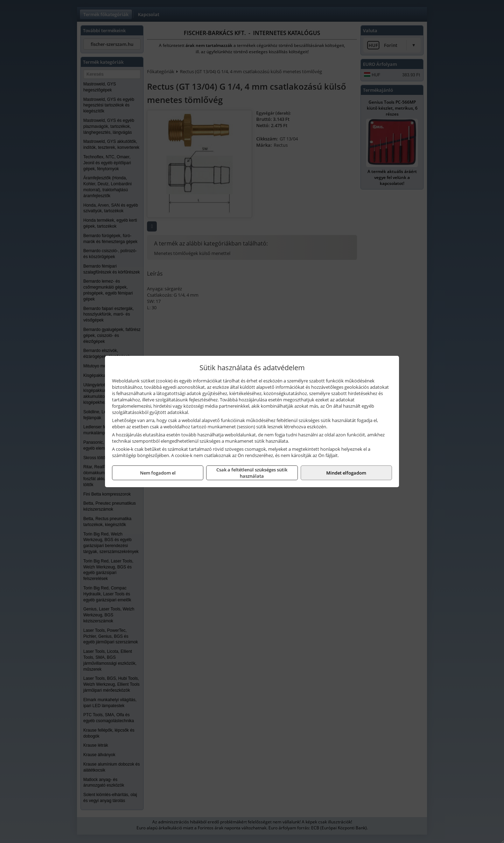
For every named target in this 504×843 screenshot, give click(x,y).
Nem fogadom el (158, 473)
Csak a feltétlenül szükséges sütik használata (252, 473)
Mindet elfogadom (346, 473)
